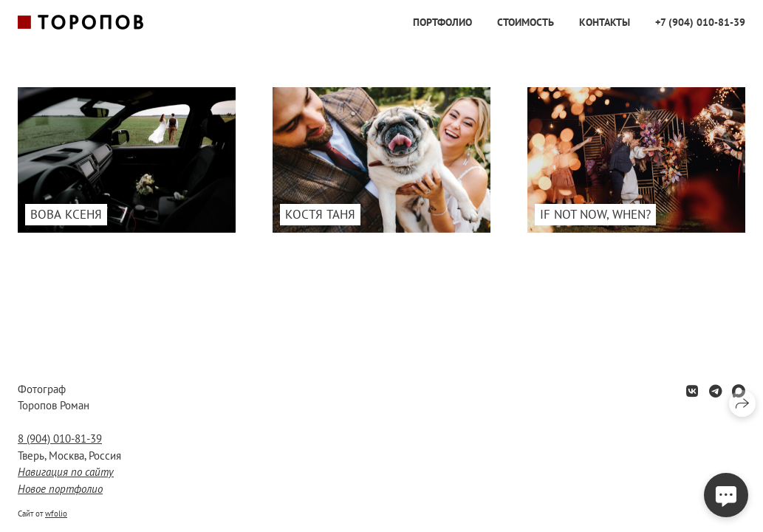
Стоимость (526, 22)
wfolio (56, 514)
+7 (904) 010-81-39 (700, 22)
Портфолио (442, 22)
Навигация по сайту (66, 472)
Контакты (605, 22)
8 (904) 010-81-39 (60, 439)
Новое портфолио (60, 489)
